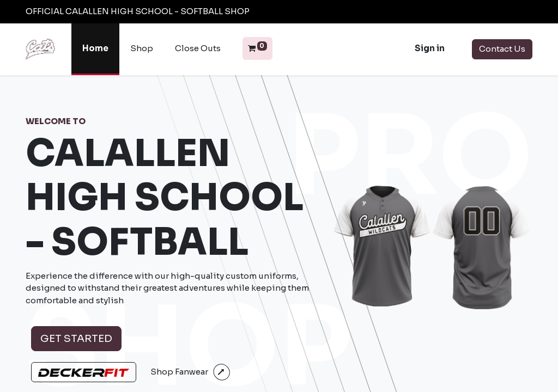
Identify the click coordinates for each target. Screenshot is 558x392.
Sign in (430, 48)
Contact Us (502, 49)
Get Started (76, 338)
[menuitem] (95, 50)
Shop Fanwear (179, 372)
